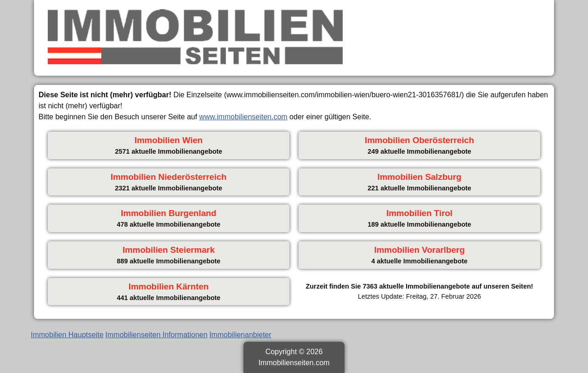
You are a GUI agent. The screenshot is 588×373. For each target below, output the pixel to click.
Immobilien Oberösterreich (419, 140)
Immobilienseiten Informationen (156, 335)
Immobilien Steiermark (169, 250)
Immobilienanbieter (240, 335)
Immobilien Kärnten (169, 287)
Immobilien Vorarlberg (419, 250)
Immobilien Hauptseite (67, 335)
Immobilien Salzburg (420, 177)
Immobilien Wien (169, 140)
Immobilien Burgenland (169, 213)
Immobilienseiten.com (294, 363)
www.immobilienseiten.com (243, 117)
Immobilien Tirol (419, 213)
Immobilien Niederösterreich (169, 177)
